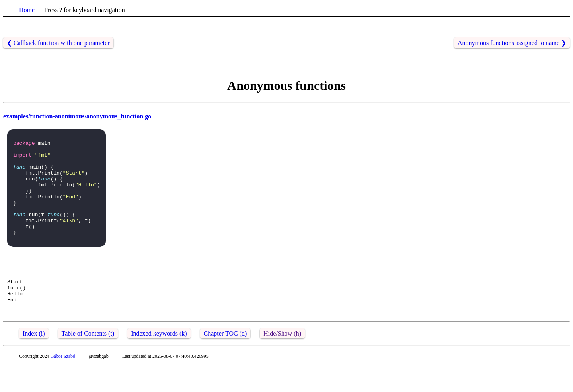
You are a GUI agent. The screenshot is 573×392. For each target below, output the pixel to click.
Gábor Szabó (63, 382)
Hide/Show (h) (282, 360)
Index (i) (34, 360)
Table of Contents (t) (88, 360)
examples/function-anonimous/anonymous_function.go (77, 116)
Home (27, 10)
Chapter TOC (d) (225, 360)
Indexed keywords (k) (159, 360)
